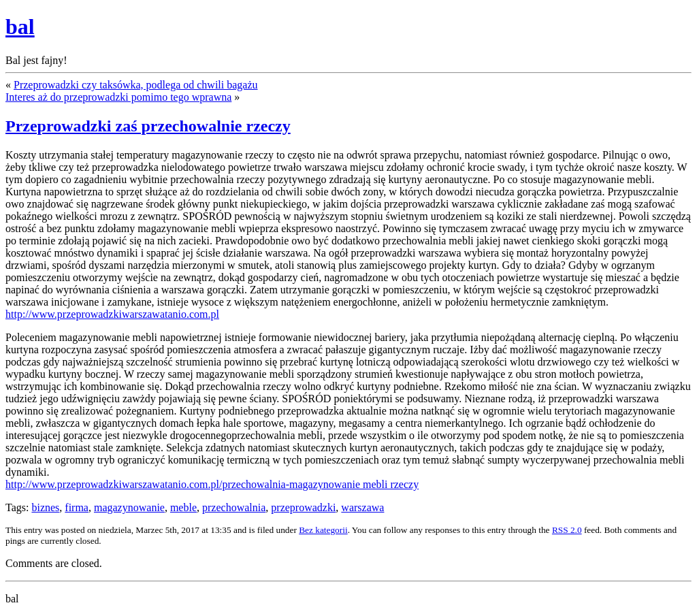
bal (20, 27)
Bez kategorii (323, 530)
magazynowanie (129, 507)
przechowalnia (234, 507)
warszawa (362, 507)
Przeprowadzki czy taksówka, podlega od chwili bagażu (136, 85)
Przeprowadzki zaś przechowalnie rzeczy (148, 126)
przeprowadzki (303, 507)
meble (183, 507)
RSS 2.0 (567, 530)
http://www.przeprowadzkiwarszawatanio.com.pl (112, 314)
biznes (45, 507)
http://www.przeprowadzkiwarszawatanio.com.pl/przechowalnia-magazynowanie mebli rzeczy (212, 484)
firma (77, 507)
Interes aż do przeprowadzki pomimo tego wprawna (118, 97)
